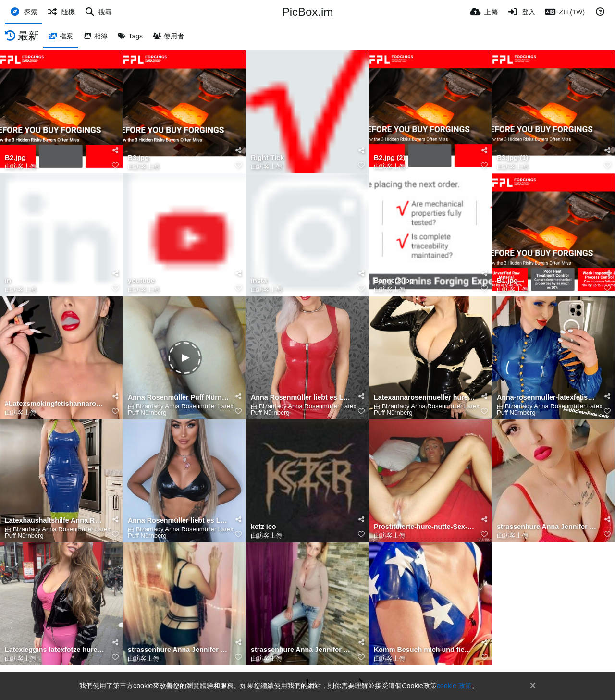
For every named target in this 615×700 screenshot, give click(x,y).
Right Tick (267, 158)
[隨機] (61, 12)
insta (259, 281)
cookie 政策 (454, 686)
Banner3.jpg (394, 281)
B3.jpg (138, 158)
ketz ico (264, 527)
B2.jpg (15, 158)
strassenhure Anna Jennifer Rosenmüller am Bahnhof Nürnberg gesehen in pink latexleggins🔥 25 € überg (547, 527)
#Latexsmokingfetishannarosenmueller (55, 404)
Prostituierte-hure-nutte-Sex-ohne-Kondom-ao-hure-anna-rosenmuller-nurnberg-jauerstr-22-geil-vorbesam (424, 527)
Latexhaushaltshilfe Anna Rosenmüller (55, 521)
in (8, 281)
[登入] (521, 12)
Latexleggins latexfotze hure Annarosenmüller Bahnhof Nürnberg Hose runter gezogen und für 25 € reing (55, 650)
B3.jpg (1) (512, 158)
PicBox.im (308, 12)
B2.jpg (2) (389, 158)
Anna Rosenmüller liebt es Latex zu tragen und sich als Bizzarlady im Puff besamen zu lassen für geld (301, 398)
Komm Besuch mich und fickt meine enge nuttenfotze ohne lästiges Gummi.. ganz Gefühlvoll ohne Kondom (424, 650)
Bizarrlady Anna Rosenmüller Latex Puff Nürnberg (181, 409)
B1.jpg (507, 281)
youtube (141, 281)
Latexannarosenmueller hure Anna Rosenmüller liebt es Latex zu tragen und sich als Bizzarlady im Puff (424, 398)
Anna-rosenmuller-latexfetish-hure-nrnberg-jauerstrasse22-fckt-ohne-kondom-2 (547, 398)
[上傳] (484, 12)
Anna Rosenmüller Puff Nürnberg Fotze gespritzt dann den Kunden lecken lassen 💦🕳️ (178, 398)
